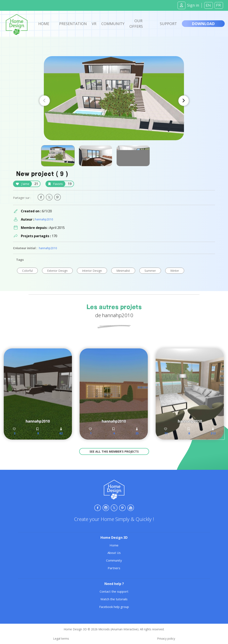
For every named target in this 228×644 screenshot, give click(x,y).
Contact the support (114, 591)
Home (44, 24)
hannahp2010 (44, 219)
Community (113, 24)
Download (203, 24)
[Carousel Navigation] (114, 101)
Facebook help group (114, 607)
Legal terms (61, 639)
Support (168, 24)
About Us (114, 553)
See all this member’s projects (114, 451)
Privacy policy (166, 639)
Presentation (73, 24)
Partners (114, 568)
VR (94, 24)
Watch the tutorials (114, 599)
